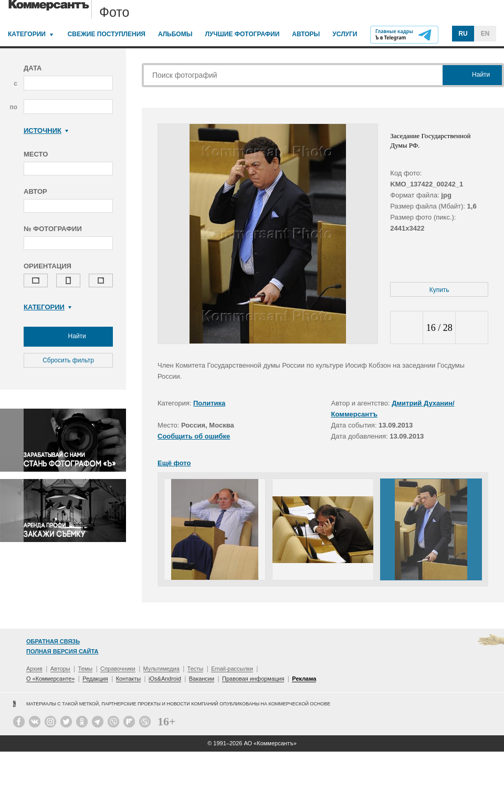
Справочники (118, 669)
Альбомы (175, 34)
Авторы (306, 34)
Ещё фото (174, 463)
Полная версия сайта (62, 651)
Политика (209, 403)
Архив (34, 669)
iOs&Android (165, 679)
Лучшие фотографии (242, 34)
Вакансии (202, 679)
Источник (46, 131)
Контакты (129, 679)
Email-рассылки (232, 669)
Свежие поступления (107, 34)
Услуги (345, 34)
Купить (439, 290)
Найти (68, 337)
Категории (27, 34)
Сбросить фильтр (68, 360)
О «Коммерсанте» (50, 679)
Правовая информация (253, 679)
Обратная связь (53, 641)
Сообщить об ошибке (194, 436)
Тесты (196, 669)
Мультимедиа (161, 669)
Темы (86, 669)
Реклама (304, 679)
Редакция (95, 679)
